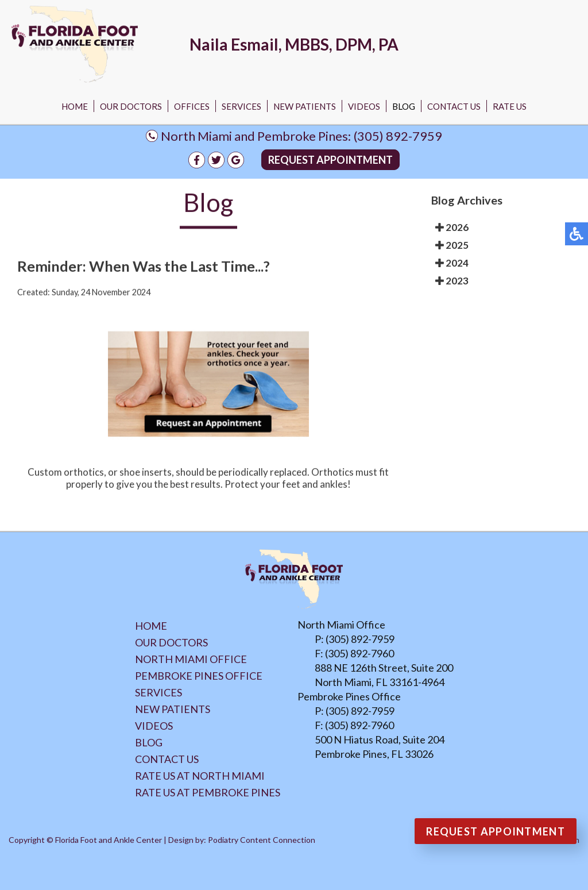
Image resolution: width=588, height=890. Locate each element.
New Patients (305, 106)
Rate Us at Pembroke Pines (208, 792)
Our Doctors (131, 106)
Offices (192, 106)
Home (75, 106)
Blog (404, 106)
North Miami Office (191, 659)
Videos (364, 106)
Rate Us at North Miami (200, 776)
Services (241, 106)
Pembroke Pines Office (199, 676)
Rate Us (510, 106)
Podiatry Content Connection (262, 840)
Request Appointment (330, 160)
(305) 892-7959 (398, 136)
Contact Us (454, 106)
